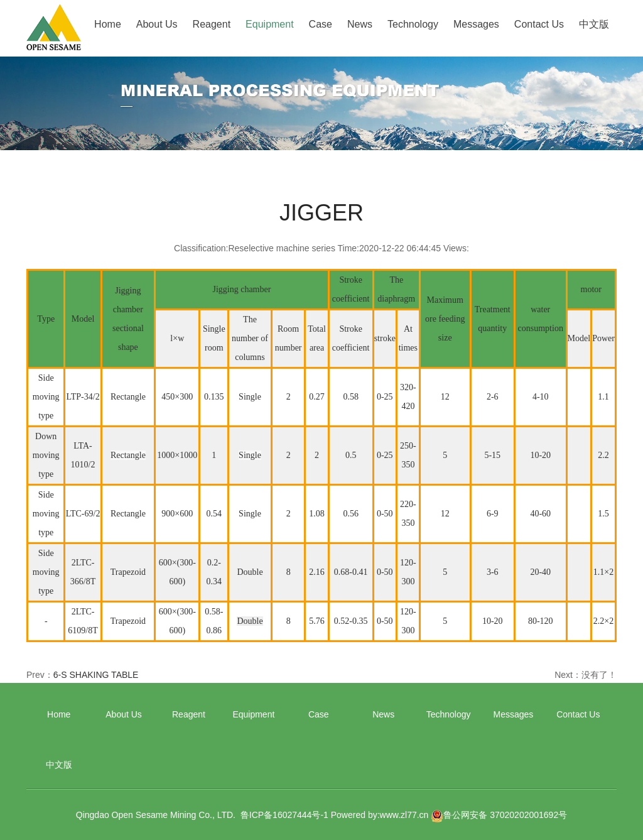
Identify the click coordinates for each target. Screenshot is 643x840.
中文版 (594, 24)
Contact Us (539, 24)
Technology (413, 24)
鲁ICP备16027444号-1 (284, 815)
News (360, 24)
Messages (476, 24)
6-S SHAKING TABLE (96, 675)
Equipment (270, 24)
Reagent (212, 24)
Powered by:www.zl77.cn (380, 815)
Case (321, 24)
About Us (157, 24)
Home (108, 24)
